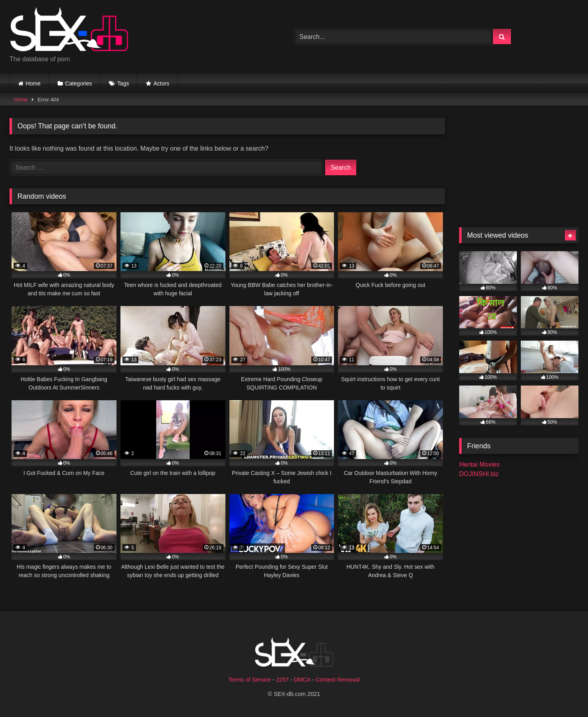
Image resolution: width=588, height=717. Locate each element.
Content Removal (337, 680)
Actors (161, 83)
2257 (282, 680)
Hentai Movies (479, 464)
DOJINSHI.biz (479, 474)
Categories (79, 83)
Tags (123, 83)
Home (33, 83)
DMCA (302, 680)
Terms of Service (249, 680)
